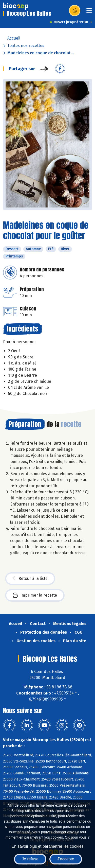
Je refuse (30, 859)
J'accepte (66, 859)
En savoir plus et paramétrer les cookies (48, 846)
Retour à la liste (30, 579)
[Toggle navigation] (89, 12)
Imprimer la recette (35, 595)
